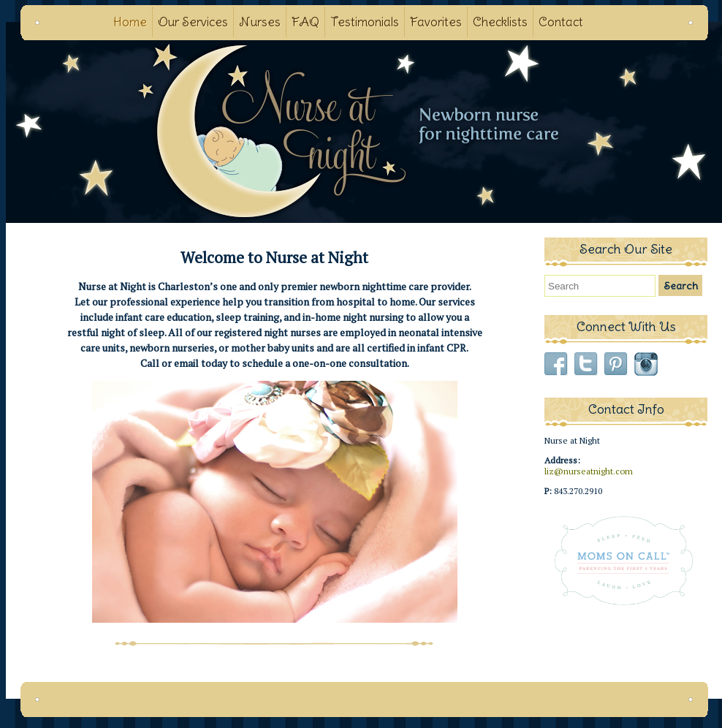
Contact (561, 22)
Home (130, 22)
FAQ (305, 22)
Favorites (436, 22)
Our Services (193, 22)
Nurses (260, 22)
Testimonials (365, 22)
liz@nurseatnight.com (589, 471)
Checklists (500, 22)
